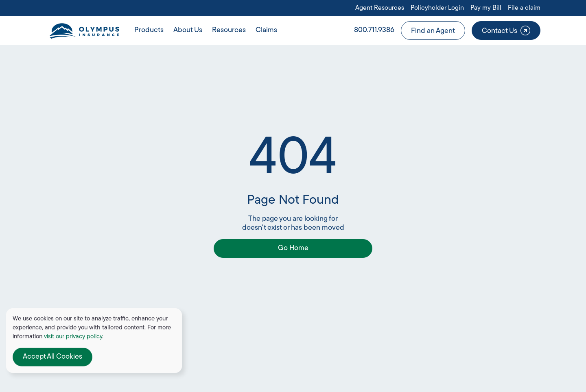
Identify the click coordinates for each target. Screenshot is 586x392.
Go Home (293, 248)
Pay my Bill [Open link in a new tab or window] (486, 8)
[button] (149, 30)
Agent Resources (380, 8)
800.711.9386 (374, 30)
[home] (84, 30)
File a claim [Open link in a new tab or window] (524, 8)
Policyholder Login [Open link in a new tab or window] (437, 8)
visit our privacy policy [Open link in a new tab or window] (73, 337)
